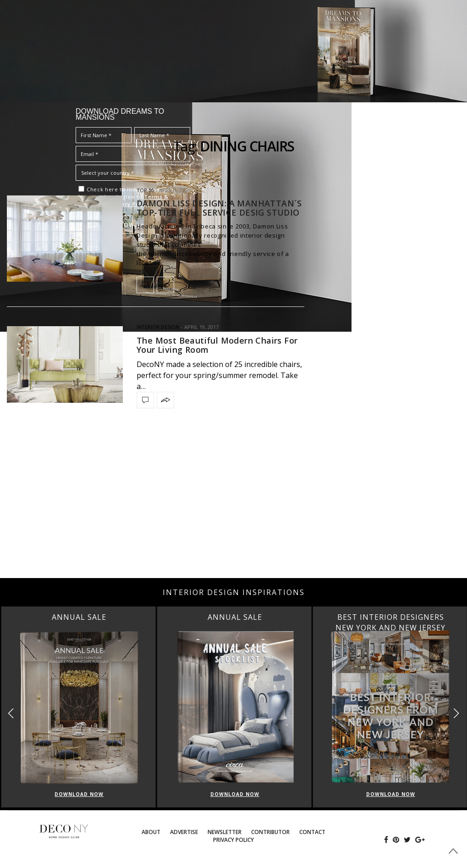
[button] (456, 713)
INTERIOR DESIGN (158, 327)
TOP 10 (145, 190)
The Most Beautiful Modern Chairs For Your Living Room (217, 345)
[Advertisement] (233, 505)
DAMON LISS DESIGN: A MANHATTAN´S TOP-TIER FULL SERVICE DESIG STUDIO (219, 208)
